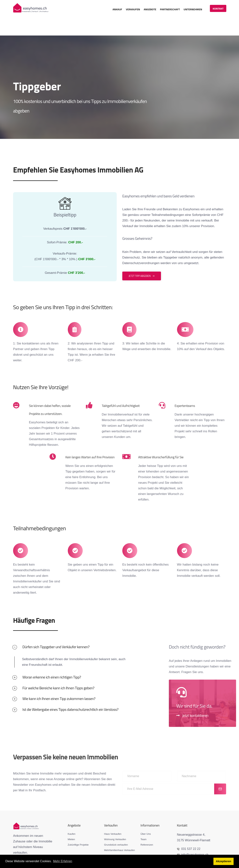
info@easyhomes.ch (194, 838)
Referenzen (147, 828)
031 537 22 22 (189, 832)
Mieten (71, 823)
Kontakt (218, 9)
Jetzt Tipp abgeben (142, 259)
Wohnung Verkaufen (115, 823)
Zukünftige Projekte (78, 828)
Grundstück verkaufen (116, 828)
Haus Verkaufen (113, 817)
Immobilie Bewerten (115, 839)
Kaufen (72, 817)
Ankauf (117, 9)
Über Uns (146, 817)
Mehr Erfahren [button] (63, 861)
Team (144, 823)
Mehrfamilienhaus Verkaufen (120, 834)
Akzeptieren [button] (224, 861)
